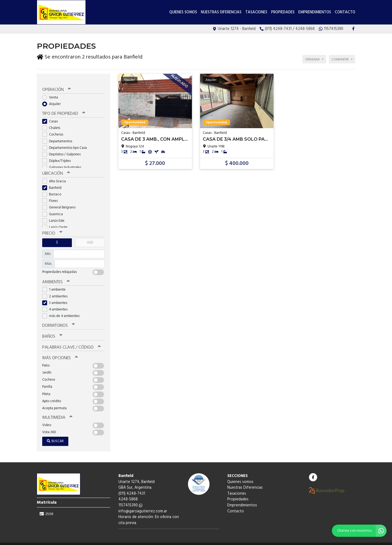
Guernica (54, 209)
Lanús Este (55, 215)
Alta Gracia (56, 176)
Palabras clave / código (71, 341)
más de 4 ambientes (63, 310)
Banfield (54, 182)
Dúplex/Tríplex (58, 156)
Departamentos (59, 136)
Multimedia (57, 411)
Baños (52, 331)
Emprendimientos (315, 12)
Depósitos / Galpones (63, 149)
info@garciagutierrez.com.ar (143, 505)
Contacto (345, 12)
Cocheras (54, 129)
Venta (52, 92)
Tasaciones (256, 12)
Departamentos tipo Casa (66, 142)
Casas (52, 116)
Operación (56, 85)
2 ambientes (57, 290)
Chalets (53, 123)
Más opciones (60, 352)
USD (90, 237)
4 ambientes (57, 304)
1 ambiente (56, 284)
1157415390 (130, 499)
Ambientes (56, 276)
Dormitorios (58, 320)
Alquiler (53, 99)
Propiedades (283, 12)
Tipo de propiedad (63, 109)
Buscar (55, 435)
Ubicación (56, 168)
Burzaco (53, 189)
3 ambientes (56, 297)
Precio (52, 228)
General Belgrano (61, 202)
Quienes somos (183, 12)
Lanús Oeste (57, 222)
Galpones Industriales (63, 162)
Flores (52, 195)
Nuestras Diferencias (221, 12)
